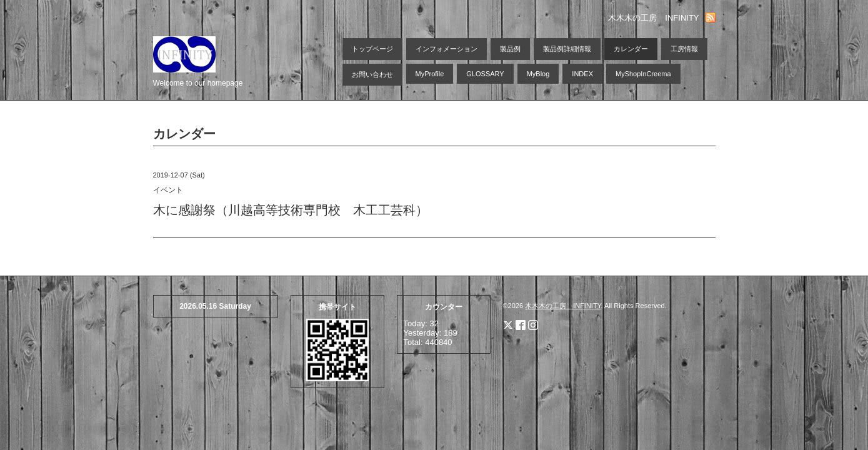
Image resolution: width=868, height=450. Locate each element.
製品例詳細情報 (567, 49)
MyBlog (538, 74)
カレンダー (631, 49)
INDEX (582, 74)
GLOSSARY (485, 74)
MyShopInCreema (643, 74)
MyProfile (430, 74)
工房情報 (684, 49)
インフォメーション (446, 49)
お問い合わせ (372, 74)
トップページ (372, 49)
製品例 (510, 49)
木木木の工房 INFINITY (563, 306)
